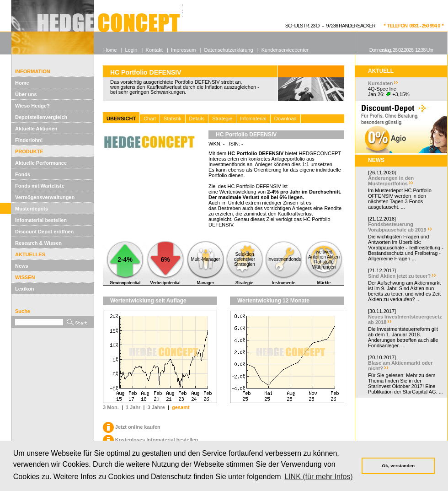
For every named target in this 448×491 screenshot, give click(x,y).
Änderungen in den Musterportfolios (391, 181)
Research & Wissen (38, 243)
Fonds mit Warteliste (40, 186)
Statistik (173, 119)
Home (22, 83)
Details (197, 119)
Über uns (26, 94)
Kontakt (154, 50)
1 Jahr (133, 407)
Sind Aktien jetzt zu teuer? (399, 276)
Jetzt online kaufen (132, 427)
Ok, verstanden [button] (398, 466)
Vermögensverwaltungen (45, 197)
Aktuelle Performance (41, 163)
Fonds (23, 174)
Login (131, 50)
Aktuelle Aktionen (36, 129)
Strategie (222, 119)
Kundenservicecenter (285, 50)
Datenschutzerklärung (229, 50)
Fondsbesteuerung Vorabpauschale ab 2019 (397, 227)
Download (285, 119)
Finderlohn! (29, 140)
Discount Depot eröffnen (44, 232)
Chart (150, 119)
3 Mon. (111, 407)
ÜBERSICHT (121, 119)
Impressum (183, 50)
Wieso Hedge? (32, 106)
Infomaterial (253, 119)
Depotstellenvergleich (41, 117)
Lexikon (25, 289)
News (22, 266)
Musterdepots (32, 209)
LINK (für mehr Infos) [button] (318, 477)
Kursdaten (380, 83)
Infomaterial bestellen (41, 220)
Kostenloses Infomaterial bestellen (150, 440)
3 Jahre (156, 407)
